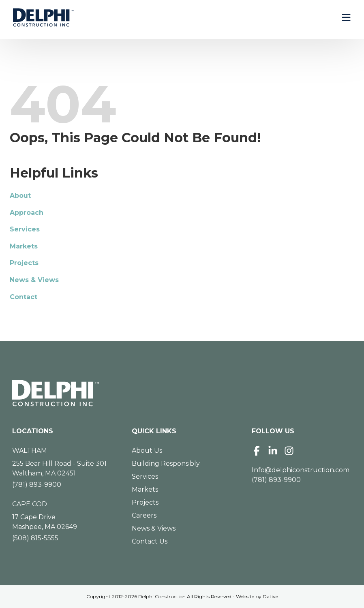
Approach (27, 213)
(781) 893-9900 (37, 485)
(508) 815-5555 (35, 538)
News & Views (34, 280)
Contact (24, 297)
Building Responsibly (166, 463)
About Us (147, 451)
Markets (24, 246)
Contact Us (150, 541)
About (20, 196)
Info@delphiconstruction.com (301, 470)
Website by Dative (257, 596)
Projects (24, 263)
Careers (144, 515)
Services (25, 229)
